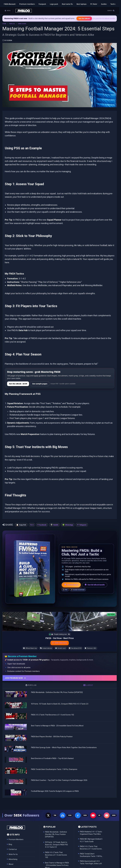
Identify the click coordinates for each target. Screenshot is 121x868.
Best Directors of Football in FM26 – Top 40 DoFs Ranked (52, 756)
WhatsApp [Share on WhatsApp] (69, 502)
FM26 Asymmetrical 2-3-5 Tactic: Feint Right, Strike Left (91, 860)
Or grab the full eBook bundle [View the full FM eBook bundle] (104, 18)
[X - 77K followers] (48, 813)
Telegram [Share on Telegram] (83, 502)
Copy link (23, 502)
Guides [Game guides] (104, 4)
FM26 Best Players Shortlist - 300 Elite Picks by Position (52, 734)
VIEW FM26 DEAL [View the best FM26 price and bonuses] (60, 641)
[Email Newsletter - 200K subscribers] (107, 813)
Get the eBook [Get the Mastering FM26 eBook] (84, 18)
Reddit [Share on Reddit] (56, 502)
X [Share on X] (33, 502)
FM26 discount (10, 4)
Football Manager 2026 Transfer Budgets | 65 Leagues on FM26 (55, 789)
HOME (4, 24)
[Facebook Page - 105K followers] (78, 813)
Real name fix (67, 4)
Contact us (13, 847)
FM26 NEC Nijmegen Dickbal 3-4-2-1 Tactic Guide (91, 838)
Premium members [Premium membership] (27, 4)
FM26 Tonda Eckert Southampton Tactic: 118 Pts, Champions (54, 767)
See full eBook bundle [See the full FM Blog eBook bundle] (95, 562)
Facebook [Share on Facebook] (43, 502)
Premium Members (16, 837)
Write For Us (13, 852)
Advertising (13, 857)
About (11, 862)
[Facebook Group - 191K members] (63, 813)
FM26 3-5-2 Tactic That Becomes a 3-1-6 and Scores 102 (53, 712)
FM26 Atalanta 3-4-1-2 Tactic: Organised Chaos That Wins (91, 830)
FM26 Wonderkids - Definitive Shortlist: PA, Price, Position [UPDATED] (57, 690)
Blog (10, 842)
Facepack (42, 4)
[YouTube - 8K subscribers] (93, 813)
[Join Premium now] (60, 676)
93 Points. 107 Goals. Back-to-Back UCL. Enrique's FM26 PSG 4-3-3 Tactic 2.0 (60, 701)
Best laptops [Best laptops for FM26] (81, 4)
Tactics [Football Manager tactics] (113, 4)
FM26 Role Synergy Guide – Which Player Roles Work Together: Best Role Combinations (64, 745)
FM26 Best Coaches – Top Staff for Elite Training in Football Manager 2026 (59, 778)
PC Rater (94, 4)
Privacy (11, 867)
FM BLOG (12, 24)
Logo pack (54, 4)
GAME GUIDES (22, 24)
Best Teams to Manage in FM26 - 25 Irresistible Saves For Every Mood (57, 723)
